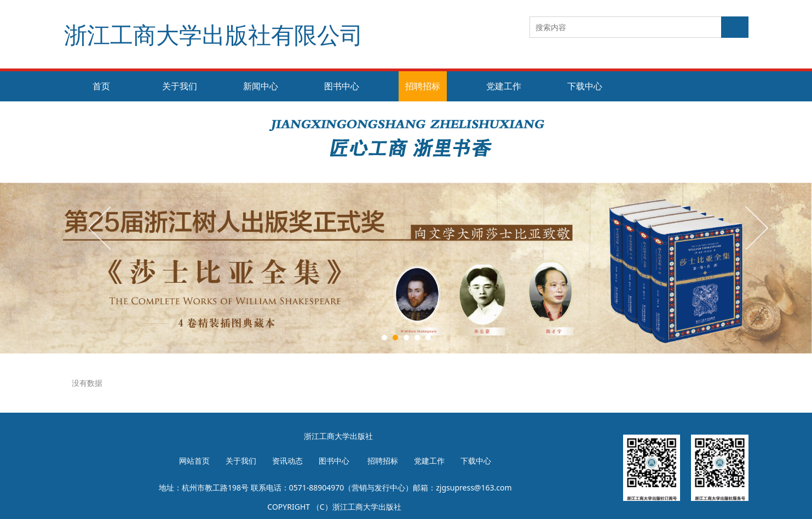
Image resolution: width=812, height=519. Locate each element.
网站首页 (194, 461)
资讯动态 (287, 461)
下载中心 (585, 86)
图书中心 (342, 86)
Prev (101, 227)
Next (756, 227)
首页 (101, 86)
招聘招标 (423, 86)
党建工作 (504, 86)
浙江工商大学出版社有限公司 (214, 34)
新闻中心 (261, 86)
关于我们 (180, 86)
